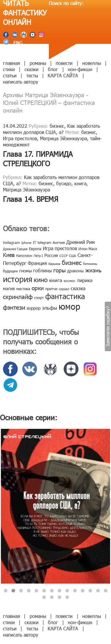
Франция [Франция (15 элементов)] (37, 263)
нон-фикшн (80, 69)
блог (53, 69)
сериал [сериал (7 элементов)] (64, 289)
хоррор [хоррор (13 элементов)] (34, 308)
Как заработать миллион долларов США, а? (52, 129)
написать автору (21, 82)
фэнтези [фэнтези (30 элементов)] (14, 307)
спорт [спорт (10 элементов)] (39, 298)
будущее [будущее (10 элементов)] (10, 271)
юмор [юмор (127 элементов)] (69, 306)
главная (11, 63)
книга (80, 183)
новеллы (92, 63)
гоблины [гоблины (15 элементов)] (42, 270)
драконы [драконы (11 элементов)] (75, 271)
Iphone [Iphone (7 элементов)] (26, 243)
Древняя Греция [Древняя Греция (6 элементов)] (15, 249)
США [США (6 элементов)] (73, 256)
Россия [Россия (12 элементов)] (51, 255)
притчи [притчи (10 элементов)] (51, 289)
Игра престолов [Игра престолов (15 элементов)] (60, 248)
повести (64, 63)
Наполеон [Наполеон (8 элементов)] (24, 255)
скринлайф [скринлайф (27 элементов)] (18, 296)
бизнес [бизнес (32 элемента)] (72, 262)
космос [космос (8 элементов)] (70, 281)
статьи (10, 75)
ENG (17, 43)
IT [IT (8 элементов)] (34, 242)
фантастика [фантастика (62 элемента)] (65, 296)
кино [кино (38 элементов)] (41, 279)
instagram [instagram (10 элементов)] (11, 242)
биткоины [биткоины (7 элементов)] (90, 264)
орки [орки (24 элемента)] (38, 288)
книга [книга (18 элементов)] (56, 280)
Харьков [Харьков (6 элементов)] (54, 264)
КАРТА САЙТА (63, 75)
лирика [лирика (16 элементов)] (85, 280)
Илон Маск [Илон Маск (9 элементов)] (88, 249)
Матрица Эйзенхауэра (63, 138)
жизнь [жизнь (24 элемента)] (93, 270)
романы (38, 63)
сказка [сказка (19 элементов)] (78, 288)
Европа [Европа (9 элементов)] (35, 249)
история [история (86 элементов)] (18, 279)
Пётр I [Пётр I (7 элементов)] (38, 256)
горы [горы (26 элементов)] (59, 270)
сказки (32, 69)
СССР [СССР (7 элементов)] (63, 256)
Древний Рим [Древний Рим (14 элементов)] (81, 242)
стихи (9, 69)
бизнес (57, 126)
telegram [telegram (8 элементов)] (44, 242)
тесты (32, 75)
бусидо (64, 183)
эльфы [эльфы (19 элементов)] (50, 308)
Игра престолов (20, 138)
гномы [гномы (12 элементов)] (25, 271)
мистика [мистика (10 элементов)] (23, 289)
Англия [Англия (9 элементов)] (59, 242)
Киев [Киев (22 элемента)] (9, 255)
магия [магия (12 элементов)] (9, 288)
